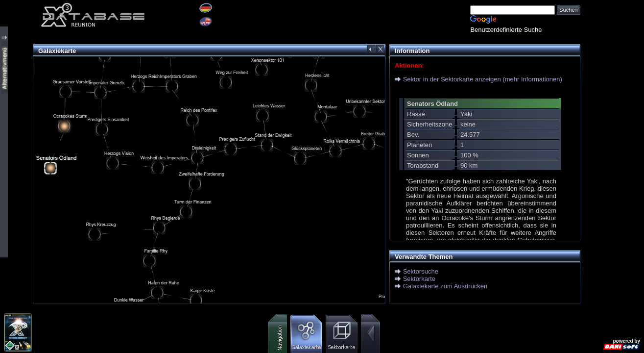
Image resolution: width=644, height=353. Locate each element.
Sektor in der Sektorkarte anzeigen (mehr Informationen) (483, 79)
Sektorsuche (421, 271)
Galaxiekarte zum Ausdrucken (445, 286)
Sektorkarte (419, 279)
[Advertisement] (612, 147)
